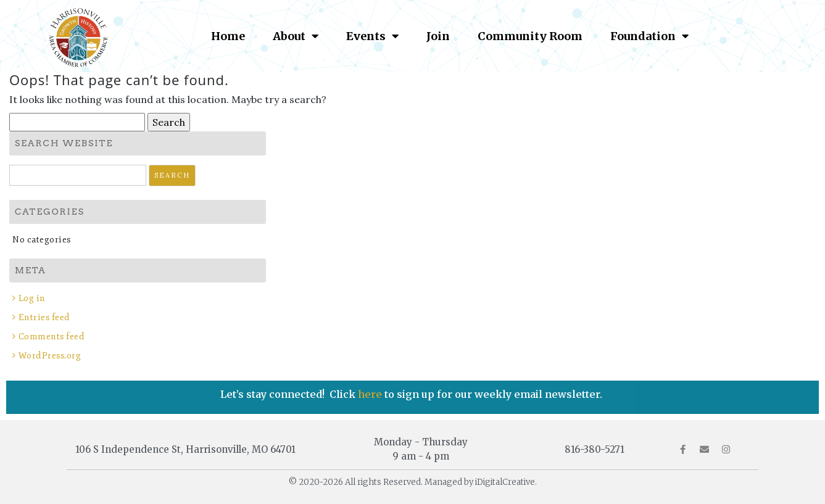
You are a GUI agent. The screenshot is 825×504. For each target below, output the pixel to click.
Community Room (530, 36)
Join (438, 36)
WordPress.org (50, 356)
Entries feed (44, 317)
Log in (32, 298)
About (296, 36)
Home (228, 36)
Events (372, 36)
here (371, 394)
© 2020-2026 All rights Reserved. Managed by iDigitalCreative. (413, 482)
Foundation (649, 36)
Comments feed (52, 337)
